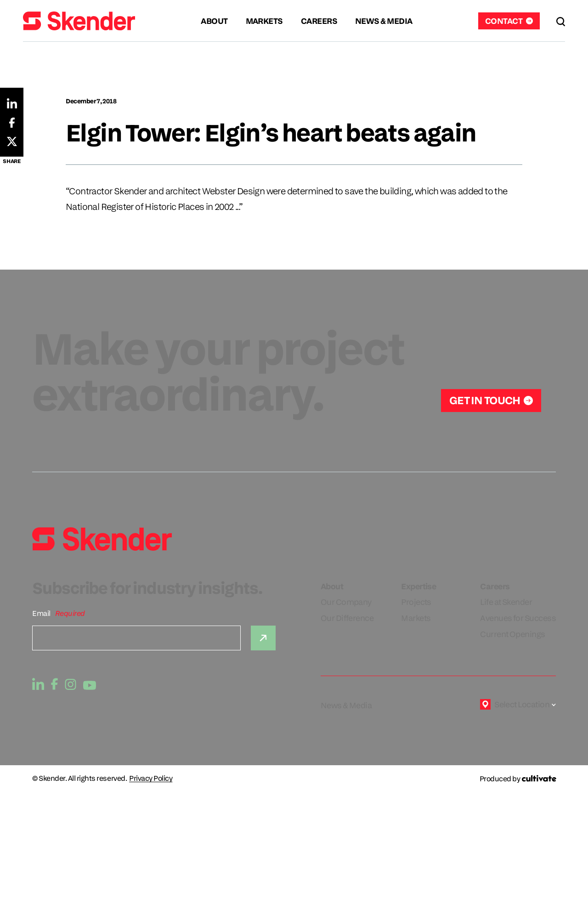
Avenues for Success (518, 618)
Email (41, 613)
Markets (416, 618)
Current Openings (512, 634)
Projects (416, 602)
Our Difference (347, 618)
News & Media (346, 705)
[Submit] (263, 638)
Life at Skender (506, 602)
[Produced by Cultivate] (518, 779)
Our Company (346, 602)
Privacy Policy (151, 779)
